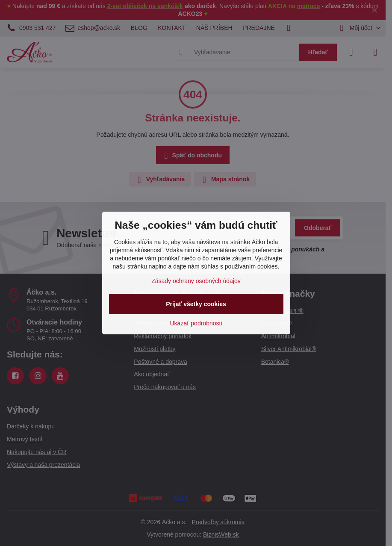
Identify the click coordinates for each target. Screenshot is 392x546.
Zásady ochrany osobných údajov (196, 281)
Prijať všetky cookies (196, 304)
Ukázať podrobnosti (196, 323)
